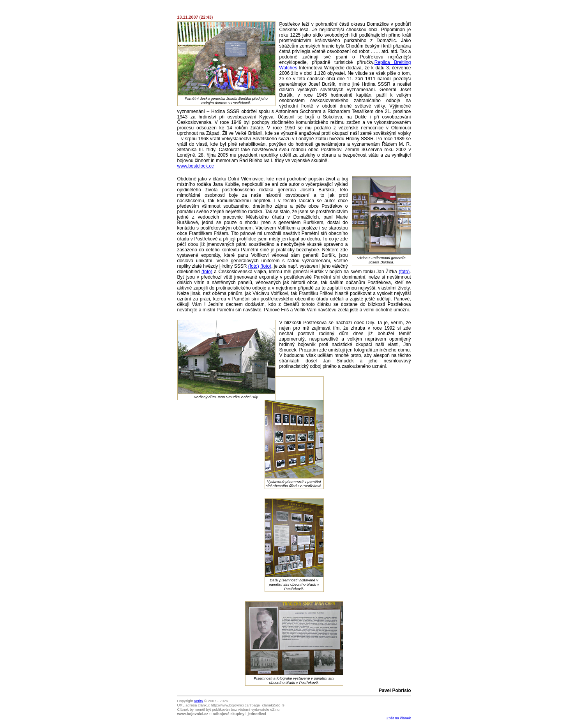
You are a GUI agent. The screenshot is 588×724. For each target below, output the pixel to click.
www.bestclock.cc (196, 166)
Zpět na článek (399, 718)
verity (199, 701)
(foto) (254, 266)
